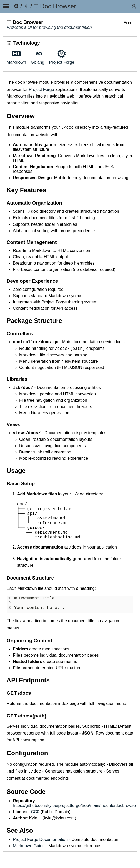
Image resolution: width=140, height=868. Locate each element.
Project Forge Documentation (40, 853)
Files (128, 22)
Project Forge (41, 89)
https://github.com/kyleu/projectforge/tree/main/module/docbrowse (74, 819)
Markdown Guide (29, 859)
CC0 (35, 825)
